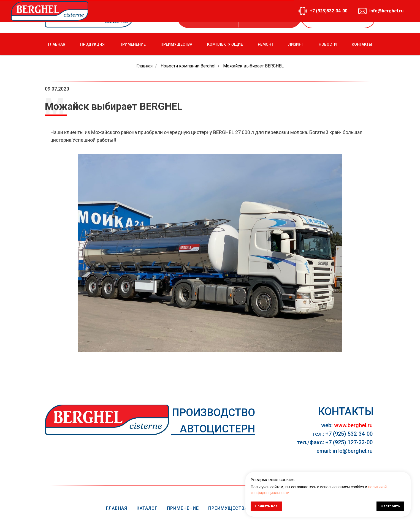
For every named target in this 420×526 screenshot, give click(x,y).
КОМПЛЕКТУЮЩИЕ (225, 44)
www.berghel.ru (353, 425)
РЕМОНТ (266, 44)
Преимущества (228, 508)
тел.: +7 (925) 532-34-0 (341, 434)
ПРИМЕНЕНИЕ (133, 44)
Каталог (147, 508)
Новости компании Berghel (188, 66)
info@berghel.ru (274, 17)
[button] (338, 17)
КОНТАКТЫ (362, 44)
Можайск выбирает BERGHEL (253, 66)
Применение (183, 508)
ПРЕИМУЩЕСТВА (176, 44)
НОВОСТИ (328, 44)
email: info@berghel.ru (345, 451)
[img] (107, 420)
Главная (144, 66)
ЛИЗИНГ (296, 44)
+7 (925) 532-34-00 (213, 17)
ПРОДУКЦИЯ (92, 44)
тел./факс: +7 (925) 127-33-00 (335, 442)
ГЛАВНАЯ (57, 44)
